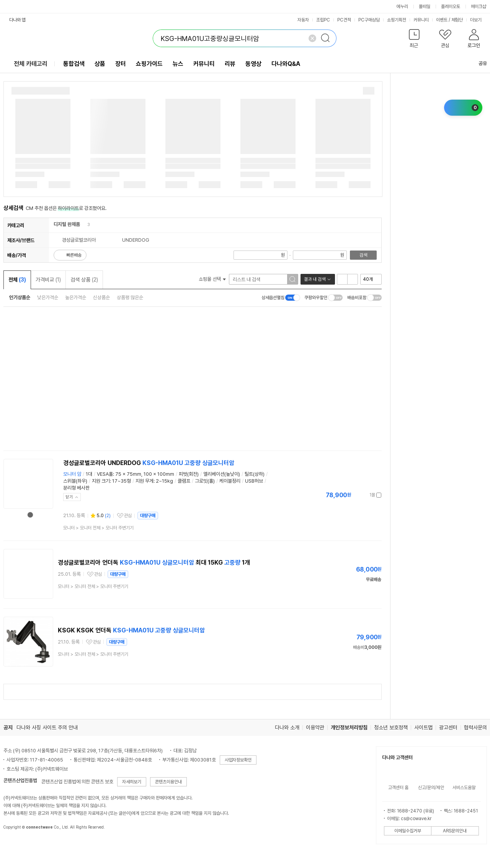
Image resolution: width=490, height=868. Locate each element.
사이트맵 (423, 727)
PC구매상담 (369, 20)
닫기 (69, 497)
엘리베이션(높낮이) (222, 474)
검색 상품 (84, 280)
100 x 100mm (159, 474)
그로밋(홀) (205, 481)
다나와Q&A (286, 64)
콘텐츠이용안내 (168, 782)
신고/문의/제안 (431, 788)
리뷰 (230, 64)
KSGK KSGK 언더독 (131, 630)
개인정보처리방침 (349, 727)
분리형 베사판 (76, 488)
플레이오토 (451, 7)
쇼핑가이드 (149, 64)
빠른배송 (74, 255)
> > (98, 528)
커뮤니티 (421, 20)
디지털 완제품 (67, 224)
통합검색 (74, 64)
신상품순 (101, 297)
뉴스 (178, 64)
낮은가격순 (48, 297)
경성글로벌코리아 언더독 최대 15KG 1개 (154, 563)
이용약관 (315, 727)
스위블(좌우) (75, 481)
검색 (363, 255)
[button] (414, 40)
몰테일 (425, 7)
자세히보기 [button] (132, 782)
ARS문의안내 (455, 831)
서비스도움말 (464, 788)
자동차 (303, 20)
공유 (478, 63)
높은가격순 (76, 297)
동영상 (253, 64)
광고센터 (448, 727)
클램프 (184, 481)
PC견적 (344, 20)
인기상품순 (20, 297)
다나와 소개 (287, 727)
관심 (128, 516)
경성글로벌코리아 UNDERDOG (149, 463)
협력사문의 (475, 727)
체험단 (457, 20)
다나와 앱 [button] (17, 20)
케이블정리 (230, 481)
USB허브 (254, 481)
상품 (100, 64)
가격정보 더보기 (355, 495)
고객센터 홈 (398, 788)
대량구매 (148, 516)
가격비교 (48, 280)
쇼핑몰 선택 (212, 279)
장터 (121, 64)
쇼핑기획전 (397, 20)
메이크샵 (479, 7)
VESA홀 (105, 474)
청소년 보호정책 (391, 727)
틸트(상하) (255, 474)
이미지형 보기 (353, 279)
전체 (17, 280)
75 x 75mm (128, 474)
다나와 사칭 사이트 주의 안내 (47, 727)
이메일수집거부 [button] (408, 831)
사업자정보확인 (238, 760)
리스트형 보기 (342, 279)
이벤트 (442, 20)
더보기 (479, 20)
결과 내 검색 (315, 279)
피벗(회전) (189, 474)
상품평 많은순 (130, 297)
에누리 (402, 7)
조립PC (323, 20)
